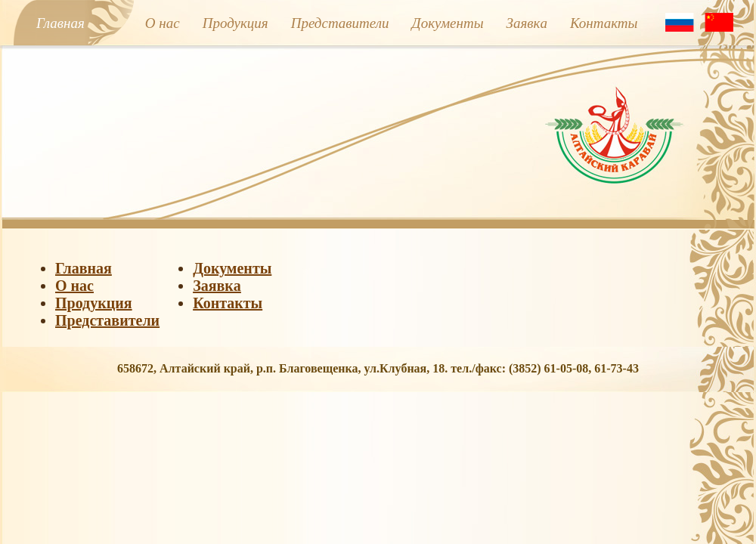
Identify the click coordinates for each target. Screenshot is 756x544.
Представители (340, 23)
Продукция (235, 23)
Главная (60, 23)
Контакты (604, 23)
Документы (448, 23)
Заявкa (527, 23)
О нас (163, 23)
